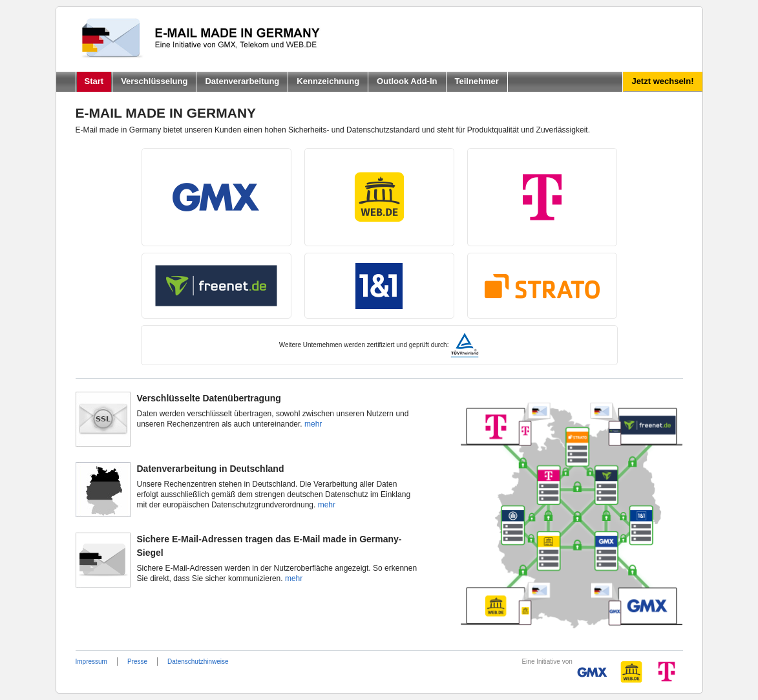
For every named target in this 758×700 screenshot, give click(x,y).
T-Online (542, 197)
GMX (216, 197)
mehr (313, 424)
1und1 (379, 286)
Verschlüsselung (154, 81)
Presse (137, 662)
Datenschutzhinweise (198, 662)
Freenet (216, 286)
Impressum (91, 662)
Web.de (379, 197)
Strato (542, 286)
